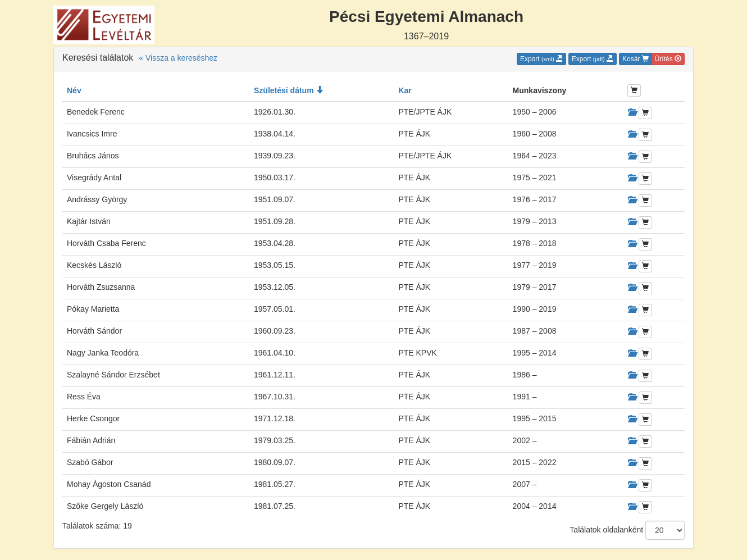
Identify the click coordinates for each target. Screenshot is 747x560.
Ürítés (668, 59)
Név (74, 90)
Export (541, 59)
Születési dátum (289, 90)
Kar (405, 90)
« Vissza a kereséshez (178, 58)
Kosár (636, 59)
